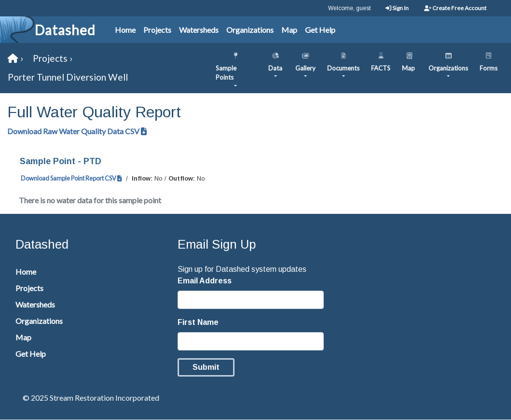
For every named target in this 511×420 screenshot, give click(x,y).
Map (289, 30)
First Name (198, 322)
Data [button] (275, 60)
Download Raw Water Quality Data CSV (77, 131)
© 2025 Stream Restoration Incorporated (91, 398)
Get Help (320, 30)
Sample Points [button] (235, 65)
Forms (489, 60)
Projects (157, 30)
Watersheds (199, 30)
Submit (206, 367)
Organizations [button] (448, 60)
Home (125, 30)
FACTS (381, 60)
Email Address (205, 281)
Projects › (53, 58)
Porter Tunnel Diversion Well (68, 77)
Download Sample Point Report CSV (71, 178)
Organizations (250, 30)
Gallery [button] (305, 60)
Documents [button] (343, 60)
